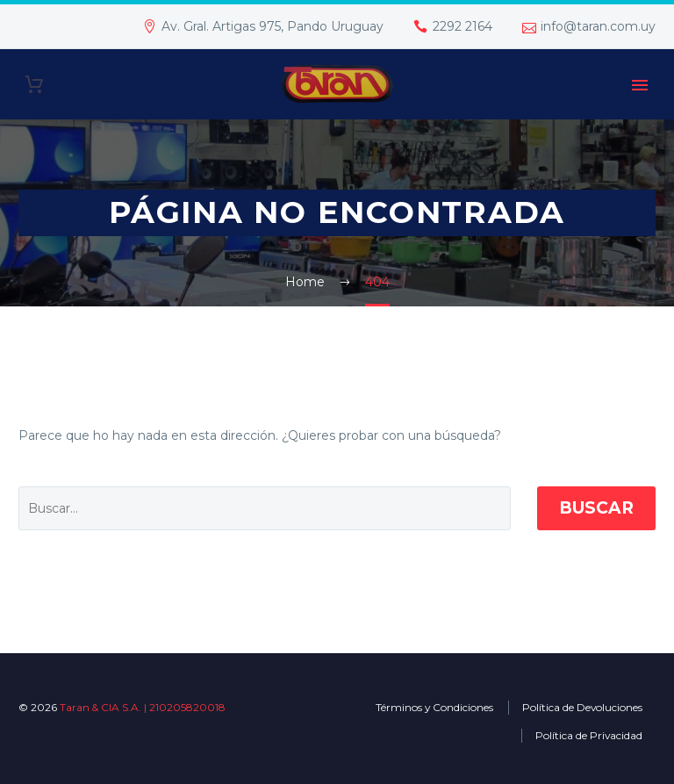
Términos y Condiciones (434, 707)
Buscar (596, 508)
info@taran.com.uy (598, 26)
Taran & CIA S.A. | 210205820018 (143, 707)
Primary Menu (640, 85)
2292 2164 (462, 26)
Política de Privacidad (589, 735)
